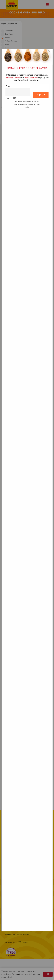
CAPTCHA (11, 98)
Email (8, 86)
